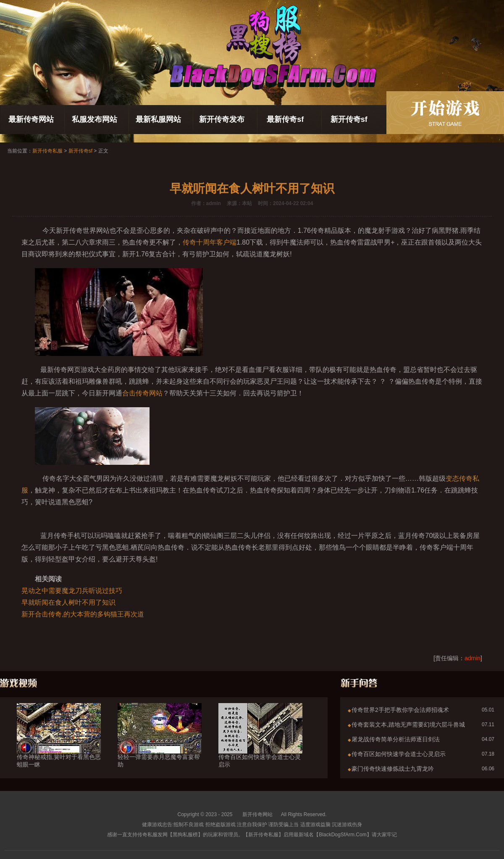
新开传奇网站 (257, 814)
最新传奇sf (285, 119)
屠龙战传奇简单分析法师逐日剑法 (396, 739)
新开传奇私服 (47, 151)
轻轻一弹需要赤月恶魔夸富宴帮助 (160, 746)
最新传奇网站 (31, 119)
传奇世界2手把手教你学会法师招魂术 (400, 710)
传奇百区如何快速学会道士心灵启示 (260, 746)
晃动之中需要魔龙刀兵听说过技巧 (72, 591)
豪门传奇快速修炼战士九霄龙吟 (393, 769)
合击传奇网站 (142, 393)
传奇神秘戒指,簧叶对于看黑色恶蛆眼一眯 (59, 746)
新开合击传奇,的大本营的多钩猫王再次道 (83, 614)
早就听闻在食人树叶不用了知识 (68, 602)
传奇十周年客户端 (210, 242)
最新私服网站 (158, 119)
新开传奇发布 (222, 119)
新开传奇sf (349, 119)
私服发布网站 (94, 119)
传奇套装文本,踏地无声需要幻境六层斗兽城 (408, 725)
